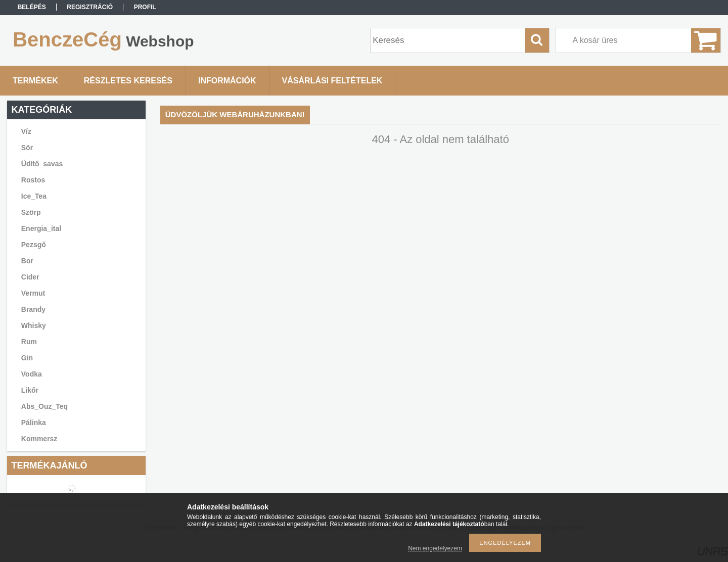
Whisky (34, 325)
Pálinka (34, 423)
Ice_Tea (34, 196)
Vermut (33, 293)
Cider (30, 277)
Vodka (32, 374)
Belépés (32, 7)
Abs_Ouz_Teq (44, 406)
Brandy (33, 309)
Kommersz (39, 439)
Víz (26, 131)
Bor (27, 261)
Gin (27, 358)
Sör (27, 148)
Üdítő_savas (42, 164)
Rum (29, 342)
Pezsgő (34, 245)
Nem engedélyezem (435, 548)
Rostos (33, 180)
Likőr (30, 390)
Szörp (31, 212)
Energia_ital (41, 228)
